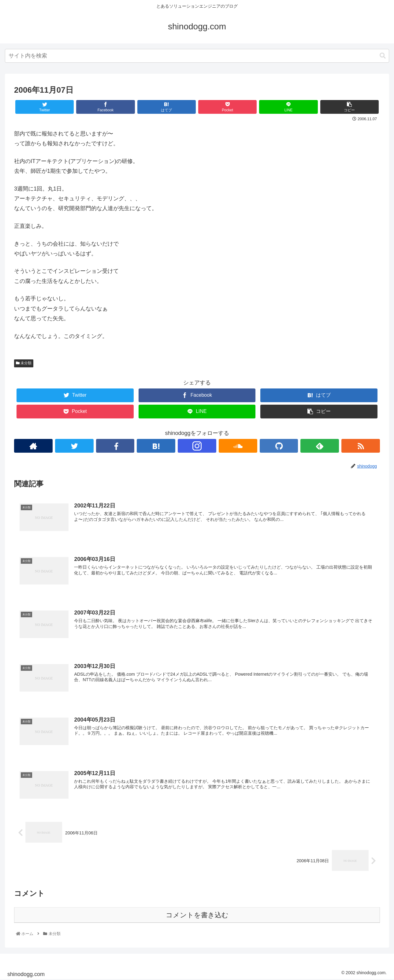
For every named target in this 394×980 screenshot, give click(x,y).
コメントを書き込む (197, 915)
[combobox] (197, 56)
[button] (383, 56)
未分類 (24, 363)
